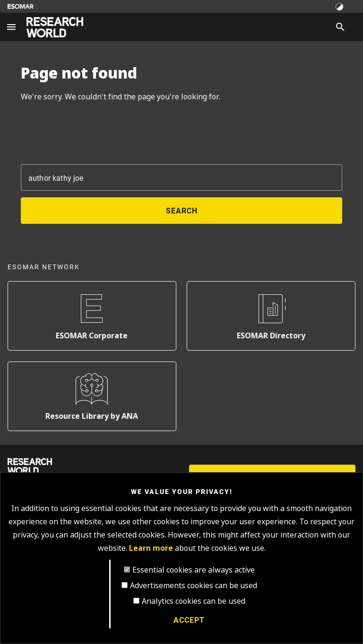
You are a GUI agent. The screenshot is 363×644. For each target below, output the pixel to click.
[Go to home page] (55, 27)
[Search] (340, 27)
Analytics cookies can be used (194, 601)
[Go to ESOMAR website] (21, 6)
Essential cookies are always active (194, 570)
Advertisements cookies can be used (194, 586)
